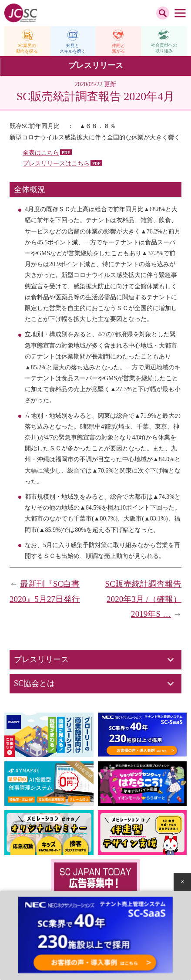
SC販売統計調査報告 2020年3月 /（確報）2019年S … (143, 599)
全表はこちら (41, 153)
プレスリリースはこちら (56, 164)
